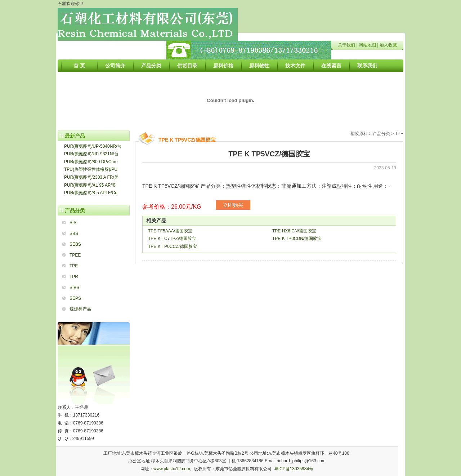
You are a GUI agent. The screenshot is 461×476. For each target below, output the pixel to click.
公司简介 (115, 66)
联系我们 (367, 66)
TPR (74, 277)
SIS (73, 223)
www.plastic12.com (172, 469)
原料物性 (259, 66)
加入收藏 (388, 45)
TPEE (75, 255)
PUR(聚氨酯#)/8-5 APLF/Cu (91, 193)
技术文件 (295, 66)
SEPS (75, 298)
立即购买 (233, 205)
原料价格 (223, 66)
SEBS (75, 244)
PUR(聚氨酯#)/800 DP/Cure (91, 162)
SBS (74, 233)
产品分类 (151, 66)
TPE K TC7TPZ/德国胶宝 (172, 239)
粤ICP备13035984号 (294, 469)
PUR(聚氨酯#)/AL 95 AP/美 (90, 185)
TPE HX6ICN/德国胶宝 (294, 231)
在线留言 (331, 66)
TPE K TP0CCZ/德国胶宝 (173, 246)
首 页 (79, 66)
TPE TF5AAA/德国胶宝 (170, 231)
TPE (74, 266)
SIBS (74, 288)
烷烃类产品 (80, 309)
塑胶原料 (359, 134)
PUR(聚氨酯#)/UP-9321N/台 (91, 154)
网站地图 (367, 45)
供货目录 (187, 66)
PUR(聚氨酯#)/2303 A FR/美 (91, 177)
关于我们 (346, 45)
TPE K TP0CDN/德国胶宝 (297, 239)
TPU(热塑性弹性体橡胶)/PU (91, 169)
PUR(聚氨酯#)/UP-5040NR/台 (93, 146)
